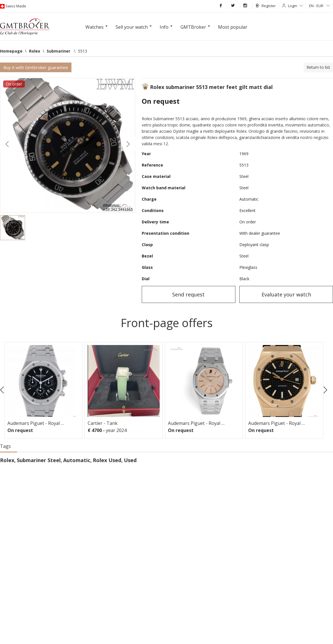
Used (130, 460)
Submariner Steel (39, 460)
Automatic (77, 460)
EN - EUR (319, 6)
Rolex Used (107, 460)
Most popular (233, 27)
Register (266, 6)
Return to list (318, 67)
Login (295, 6)
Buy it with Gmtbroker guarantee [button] (36, 67)
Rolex (7, 460)
